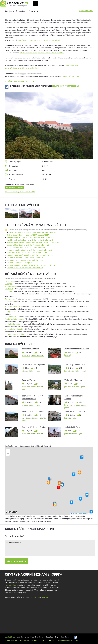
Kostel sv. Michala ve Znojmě (34, 427)
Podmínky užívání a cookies (68, 641)
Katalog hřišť (25, 641)
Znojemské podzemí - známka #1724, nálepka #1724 (27, 258)
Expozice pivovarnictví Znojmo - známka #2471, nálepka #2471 (32, 232)
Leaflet (74, 514)
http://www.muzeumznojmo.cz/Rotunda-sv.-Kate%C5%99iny (42, 53)
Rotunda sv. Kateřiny (30, 349)
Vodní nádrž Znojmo (73, 380)
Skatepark (9, 284)
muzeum (20, 187)
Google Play (35, 597)
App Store (45, 597)
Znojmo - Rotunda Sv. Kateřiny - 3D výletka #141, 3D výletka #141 (32, 265)
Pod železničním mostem (14, 319)
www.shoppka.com (12, 585)
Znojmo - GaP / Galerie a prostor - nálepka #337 (25, 268)
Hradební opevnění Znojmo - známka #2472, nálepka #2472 (29, 237)
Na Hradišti (9, 289)
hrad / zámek (10, 187)
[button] (49, 479)
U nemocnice (10, 301)
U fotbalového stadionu (13, 324)
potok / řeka (72, 387)
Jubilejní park (10, 299)
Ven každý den (10, 637)
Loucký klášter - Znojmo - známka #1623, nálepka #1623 (28, 245)
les (66, 371)
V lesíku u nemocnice (13, 294)
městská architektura (37, 355)
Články (43, 641)
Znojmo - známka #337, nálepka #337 (21, 263)
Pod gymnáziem (11, 312)
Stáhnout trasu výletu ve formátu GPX (20, 192)
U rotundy (9, 291)
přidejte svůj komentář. (71, 76)
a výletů (34, 641)
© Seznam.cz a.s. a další (85, 514)
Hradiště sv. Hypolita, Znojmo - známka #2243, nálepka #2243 (30, 240)
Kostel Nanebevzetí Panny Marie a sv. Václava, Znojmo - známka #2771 (34, 242)
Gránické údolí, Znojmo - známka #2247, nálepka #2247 (28, 235)
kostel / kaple (26, 355)
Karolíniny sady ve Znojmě (76, 364)
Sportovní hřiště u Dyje (13, 306)
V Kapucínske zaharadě (14, 329)
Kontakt (52, 641)
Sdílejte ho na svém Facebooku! (65, 86)
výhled (84, 371)
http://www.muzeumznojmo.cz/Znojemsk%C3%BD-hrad (39, 40)
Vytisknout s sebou (86, 11)
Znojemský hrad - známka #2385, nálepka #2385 (25, 260)
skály (78, 387)
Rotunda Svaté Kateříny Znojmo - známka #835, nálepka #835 (30, 255)
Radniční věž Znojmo (73, 427)
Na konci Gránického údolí (15, 334)
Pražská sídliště (11, 286)
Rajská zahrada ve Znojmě (33, 411)
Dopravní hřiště (11, 317)
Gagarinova (9, 281)
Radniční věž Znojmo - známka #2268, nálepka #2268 (27, 253)
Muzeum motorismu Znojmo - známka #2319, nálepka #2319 (30, 250)
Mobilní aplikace (11, 641)
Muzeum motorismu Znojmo (77, 349)
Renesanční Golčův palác (75, 411)
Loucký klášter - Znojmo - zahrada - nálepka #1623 (26, 247)
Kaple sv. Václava (29, 380)
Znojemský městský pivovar (34, 364)
